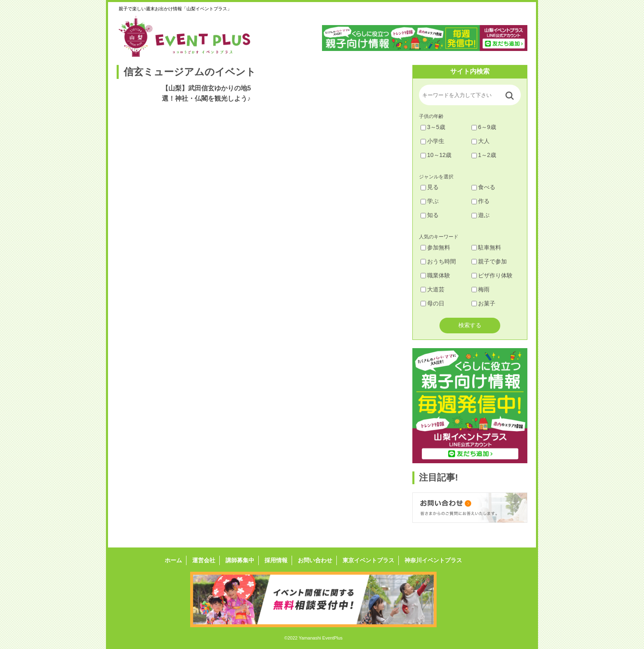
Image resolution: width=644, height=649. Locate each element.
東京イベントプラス (368, 560)
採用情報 (276, 560)
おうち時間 (438, 261)
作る (481, 201)
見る (430, 187)
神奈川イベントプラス (433, 560)
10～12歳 (436, 155)
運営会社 (204, 560)
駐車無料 (486, 247)
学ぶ (430, 201)
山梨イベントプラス (191, 36)
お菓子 (483, 303)
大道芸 (432, 289)
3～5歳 (433, 127)
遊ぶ (481, 215)
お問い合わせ (315, 560)
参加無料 (435, 247)
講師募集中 (240, 560)
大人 (481, 141)
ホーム (173, 560)
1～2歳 (484, 155)
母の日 (432, 303)
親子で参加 (489, 261)
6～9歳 (484, 127)
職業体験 (435, 275)
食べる (483, 187)
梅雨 (481, 289)
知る (430, 215)
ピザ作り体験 (492, 275)
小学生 (432, 141)
